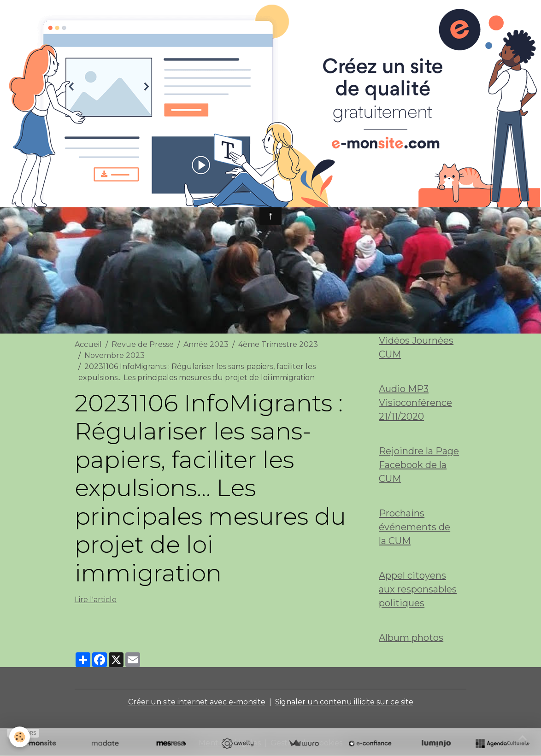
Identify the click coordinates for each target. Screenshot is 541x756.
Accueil (88, 344)
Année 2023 (206, 344)
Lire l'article (96, 600)
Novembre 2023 (115, 355)
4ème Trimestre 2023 (278, 344)
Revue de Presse (143, 344)
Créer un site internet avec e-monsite (197, 702)
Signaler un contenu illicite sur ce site (344, 702)
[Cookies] (20, 737)
